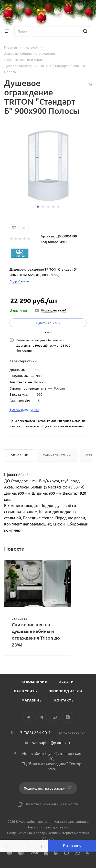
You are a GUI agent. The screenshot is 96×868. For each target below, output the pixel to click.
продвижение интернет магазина (62, 833)
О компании (35, 682)
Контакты (64, 700)
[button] (38, 207)
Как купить (25, 691)
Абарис (48, 838)
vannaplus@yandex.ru (52, 742)
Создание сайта (20, 833)
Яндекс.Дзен (68, 717)
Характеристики (57, 455)
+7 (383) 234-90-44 (35, 732)
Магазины (32, 700)
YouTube (55, 717)
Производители (65, 691)
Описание (19, 455)
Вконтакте (29, 717)
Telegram (42, 717)
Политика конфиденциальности (52, 804)
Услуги (66, 682)
